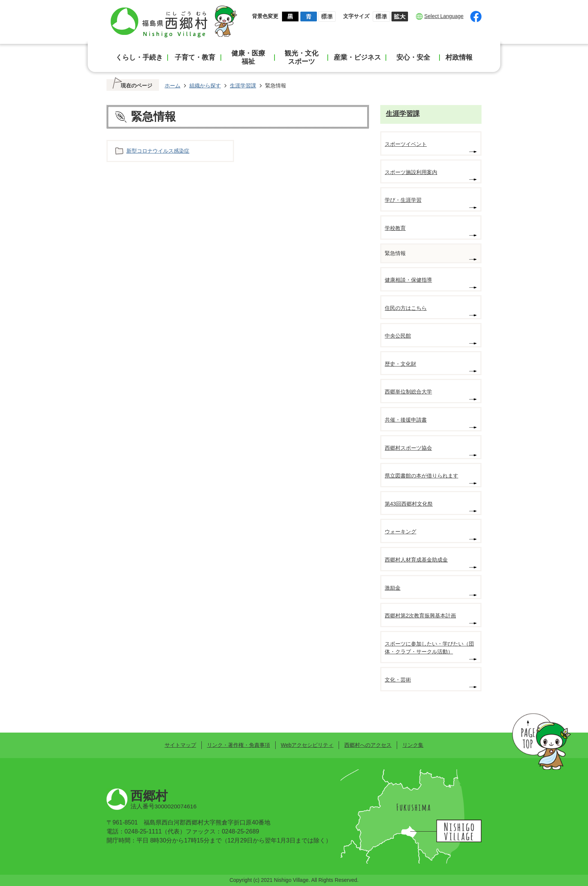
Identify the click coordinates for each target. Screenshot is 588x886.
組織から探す (205, 86)
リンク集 (413, 745)
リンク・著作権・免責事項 (238, 745)
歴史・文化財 (400, 364)
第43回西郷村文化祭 (409, 504)
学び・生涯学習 (403, 200)
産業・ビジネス (357, 57)
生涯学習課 (243, 86)
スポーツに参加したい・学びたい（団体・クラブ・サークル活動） (429, 648)
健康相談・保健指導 (408, 280)
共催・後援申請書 (406, 420)
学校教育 (395, 228)
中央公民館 (398, 336)
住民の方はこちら (406, 308)
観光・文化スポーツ (301, 57)
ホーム (172, 86)
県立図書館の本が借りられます (421, 476)
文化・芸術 (398, 680)
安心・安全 (413, 57)
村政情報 (459, 57)
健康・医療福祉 (248, 57)
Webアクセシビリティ (307, 745)
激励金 (393, 588)
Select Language (444, 16)
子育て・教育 (195, 57)
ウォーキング (400, 532)
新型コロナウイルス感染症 (158, 151)
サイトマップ (180, 745)
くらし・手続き (139, 57)
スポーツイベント (406, 144)
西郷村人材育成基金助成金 (416, 560)
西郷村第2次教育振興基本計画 (420, 616)
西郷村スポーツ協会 (408, 448)
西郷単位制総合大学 (408, 392)
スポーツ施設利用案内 (411, 172)
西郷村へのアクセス (368, 745)
